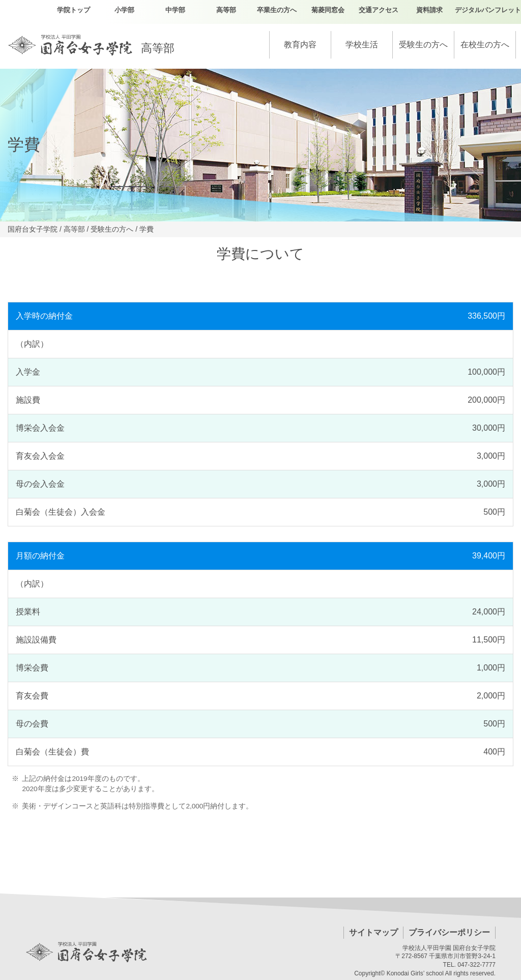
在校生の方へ (485, 45)
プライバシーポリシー (449, 932)
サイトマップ (373, 932)
